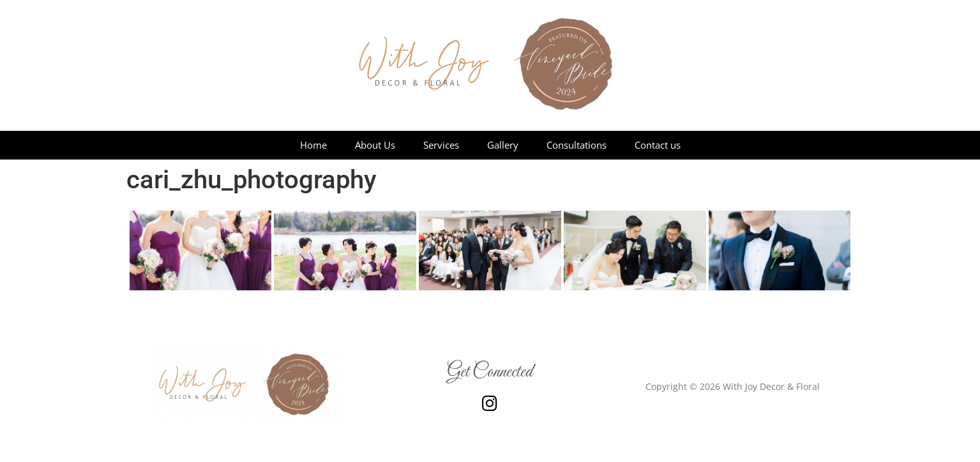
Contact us (658, 145)
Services (441, 145)
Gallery (503, 145)
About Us (375, 145)
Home (313, 145)
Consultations (577, 145)
